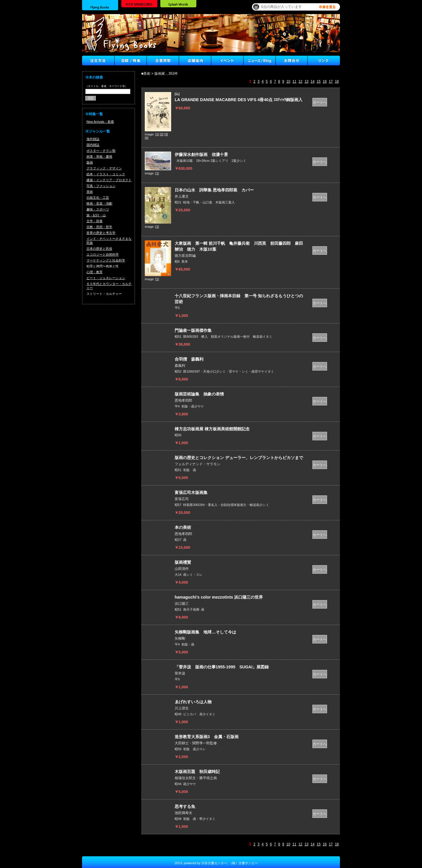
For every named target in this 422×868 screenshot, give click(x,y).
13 (306, 81)
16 (325, 81)
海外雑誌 (93, 139)
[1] (157, 134)
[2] (161, 134)
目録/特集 (130, 61)
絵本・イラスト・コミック (106, 174)
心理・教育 (95, 272)
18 (337, 81)
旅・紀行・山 (96, 215)
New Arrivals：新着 (100, 122)
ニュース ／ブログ (259, 61)
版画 (90, 162)
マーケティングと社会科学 (106, 260)
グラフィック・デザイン (104, 168)
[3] (166, 134)
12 (300, 81)
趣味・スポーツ (98, 209)
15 (319, 81)
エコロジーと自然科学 (103, 254)
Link (324, 61)
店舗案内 (195, 61)
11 (294, 81)
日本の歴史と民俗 (99, 249)
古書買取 (163, 61)
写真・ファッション (101, 186)
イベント (227, 61)
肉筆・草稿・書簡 (99, 157)
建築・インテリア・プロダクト (109, 180)
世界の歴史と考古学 (101, 233)
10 (288, 81)
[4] (147, 138)
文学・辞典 (95, 221)
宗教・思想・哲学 (99, 227)
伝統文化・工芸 (98, 198)
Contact (292, 61)
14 (313, 81)
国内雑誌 (93, 145)
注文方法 (98, 61)
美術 (90, 192)
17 (331, 81)
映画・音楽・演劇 (99, 203)
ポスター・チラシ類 (101, 151)
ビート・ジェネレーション (106, 278)
